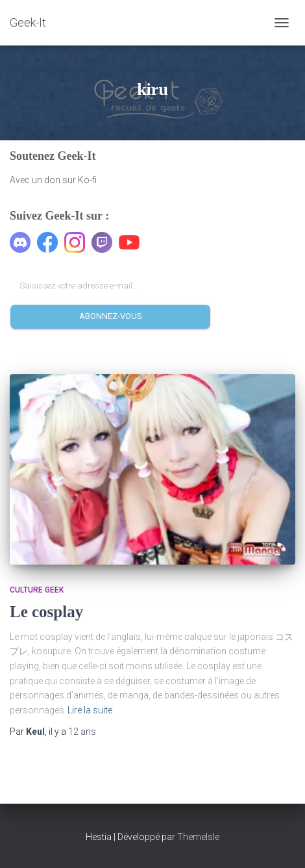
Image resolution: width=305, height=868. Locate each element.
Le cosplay (46, 612)
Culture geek (37, 590)
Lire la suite (90, 710)
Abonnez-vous (111, 316)
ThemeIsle (198, 837)
